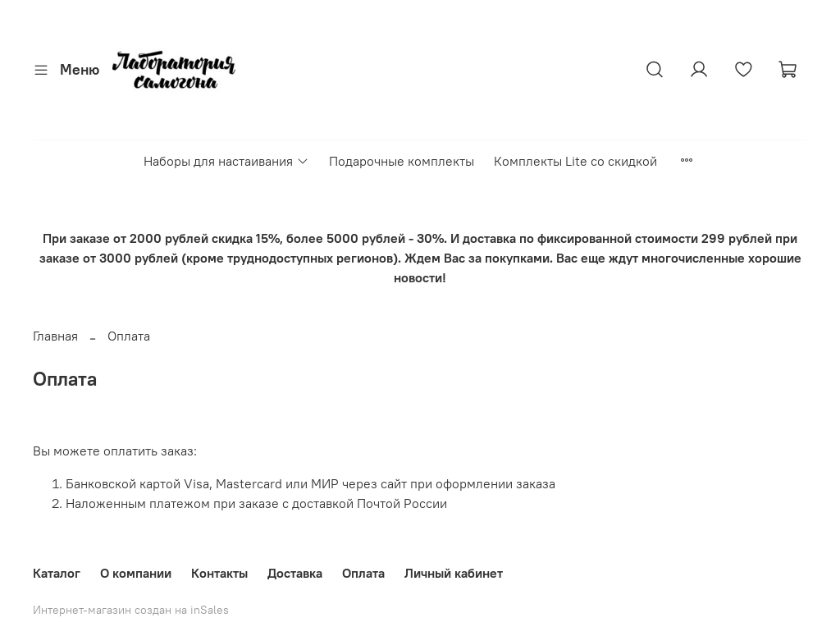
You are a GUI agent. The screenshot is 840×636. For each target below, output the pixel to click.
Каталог (57, 573)
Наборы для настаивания (226, 161)
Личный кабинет (454, 573)
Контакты (219, 573)
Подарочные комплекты (402, 161)
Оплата (363, 573)
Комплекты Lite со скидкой (575, 161)
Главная (55, 336)
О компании (136, 573)
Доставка (295, 573)
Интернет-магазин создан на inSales (131, 610)
